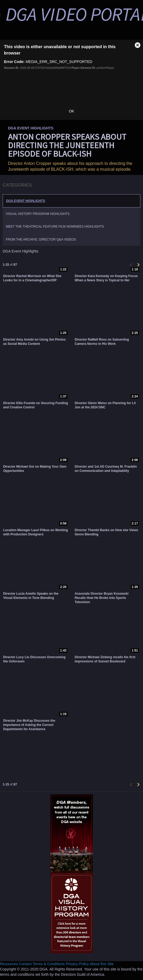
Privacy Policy (77, 964)
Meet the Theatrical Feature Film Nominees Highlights (55, 227)
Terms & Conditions (49, 964)
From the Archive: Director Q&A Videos (41, 240)
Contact (25, 964)
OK (71, 111)
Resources (9, 964)
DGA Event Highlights (26, 201)
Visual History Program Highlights (38, 214)
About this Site (102, 964)
